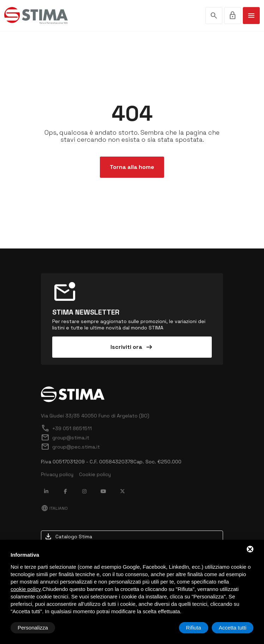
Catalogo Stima (68, 537)
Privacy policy (57, 474)
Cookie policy (95, 474)
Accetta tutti (233, 628)
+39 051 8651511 (66, 428)
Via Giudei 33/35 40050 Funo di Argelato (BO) (95, 416)
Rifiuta (194, 628)
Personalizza (33, 628)
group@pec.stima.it (70, 447)
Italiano (54, 508)
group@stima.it (65, 438)
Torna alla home (132, 167)
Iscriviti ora (132, 347)
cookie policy (26, 589)
